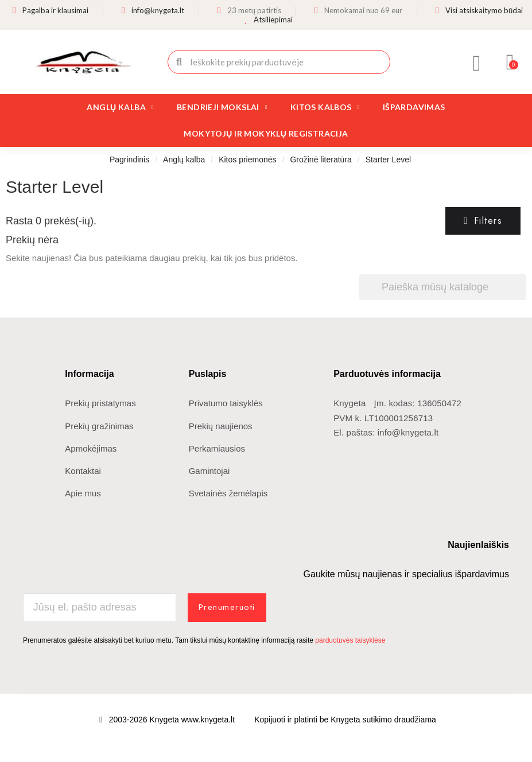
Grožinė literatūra (321, 160)
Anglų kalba (120, 107)
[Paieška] (442, 287)
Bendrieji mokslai (222, 107)
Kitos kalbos (325, 107)
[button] (510, 62)
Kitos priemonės (247, 160)
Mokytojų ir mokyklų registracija (266, 133)
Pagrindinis (129, 160)
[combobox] (280, 62)
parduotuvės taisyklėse (350, 640)
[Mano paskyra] (477, 63)
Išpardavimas (414, 107)
